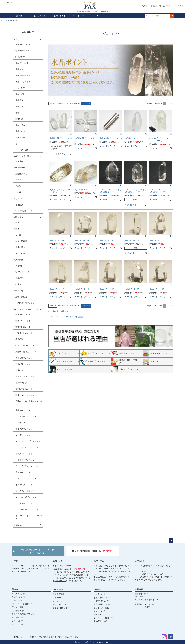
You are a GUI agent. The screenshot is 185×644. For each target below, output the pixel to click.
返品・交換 (99, 561)
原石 (17, 144)
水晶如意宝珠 (21, 106)
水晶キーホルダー (23, 75)
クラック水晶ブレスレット (27, 509)
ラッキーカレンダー (61, 608)
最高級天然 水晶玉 (23, 51)
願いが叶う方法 (18, 611)
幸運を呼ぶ (20, 247)
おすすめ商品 (39, 16)
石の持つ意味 (17, 607)
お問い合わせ (20, 637)
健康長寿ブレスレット (25, 358)
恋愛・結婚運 (21, 241)
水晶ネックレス (22, 69)
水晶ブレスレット (23, 44)
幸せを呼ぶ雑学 (18, 617)
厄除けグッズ (21, 174)
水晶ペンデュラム (23, 82)
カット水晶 (20, 88)
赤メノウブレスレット (25, 485)
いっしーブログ (18, 624)
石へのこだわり (18, 594)
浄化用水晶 (20, 137)
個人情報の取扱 (72, 637)
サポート (98, 589)
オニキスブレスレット (25, 429)
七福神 (18, 192)
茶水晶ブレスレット (24, 454)
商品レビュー (58, 601)
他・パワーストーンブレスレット (29, 517)
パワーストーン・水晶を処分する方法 (67, 317)
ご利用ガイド (165, 6)
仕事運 (18, 235)
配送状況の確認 (100, 621)
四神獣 (18, 186)
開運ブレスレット (23, 321)
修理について (99, 611)
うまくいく (20, 199)
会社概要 (139, 589)
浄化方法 (97, 614)
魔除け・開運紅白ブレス (26, 352)
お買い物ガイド (59, 16)
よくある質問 (17, 621)
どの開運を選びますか (25, 303)
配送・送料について (102, 598)
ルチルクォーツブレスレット (28, 441)
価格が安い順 (63, 103)
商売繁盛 (19, 266)
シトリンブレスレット (25, 435)
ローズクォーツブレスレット (28, 491)
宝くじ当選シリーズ (24, 211)
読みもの (16, 589)
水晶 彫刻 (20, 100)
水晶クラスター (22, 125)
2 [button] (168, 103)
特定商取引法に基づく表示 (51, 637)
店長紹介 (148, 607)
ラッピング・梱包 (101, 608)
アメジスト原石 (22, 150)
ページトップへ (171, 541)
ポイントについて (60, 604)
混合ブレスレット (23, 472)
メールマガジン (178, 6)
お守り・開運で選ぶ (23, 156)
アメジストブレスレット (26, 478)
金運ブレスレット (23, 314)
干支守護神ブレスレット (26, 383)
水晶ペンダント (22, 63)
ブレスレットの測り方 (103, 618)
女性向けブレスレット (25, 370)
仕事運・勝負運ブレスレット (28, 345)
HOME (3, 20)
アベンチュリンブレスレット (28, 466)
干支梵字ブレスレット (25, 376)
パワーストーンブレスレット (26, 309)
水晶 (9, 20)
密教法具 (19, 205)
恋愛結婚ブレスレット (25, 339)
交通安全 (19, 284)
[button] (172, 103)
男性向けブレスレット (25, 364)
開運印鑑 (19, 119)
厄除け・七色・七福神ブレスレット (29, 403)
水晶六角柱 (20, 94)
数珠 (17, 113)
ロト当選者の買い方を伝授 (23, 614)
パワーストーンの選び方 (22, 604)
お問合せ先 (140, 561)
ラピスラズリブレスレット (27, 447)
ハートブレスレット (24, 503)
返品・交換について (102, 604)
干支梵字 (19, 161)
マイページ (79, 16)
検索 (172, 16)
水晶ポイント (21, 131)
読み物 (18, 16)
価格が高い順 (75, 103)
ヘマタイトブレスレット (26, 460)
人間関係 (19, 260)
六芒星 (18, 180)
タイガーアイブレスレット (27, 423)
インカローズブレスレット (27, 497)
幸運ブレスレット (23, 327)
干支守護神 (20, 168)
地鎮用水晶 (20, 57)
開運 (17, 229)
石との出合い (17, 600)
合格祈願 (19, 278)
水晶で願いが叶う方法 (60, 311)
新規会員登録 (58, 594)
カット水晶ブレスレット (26, 416)
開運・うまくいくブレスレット (29, 395)
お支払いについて (101, 601)
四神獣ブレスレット (24, 389)
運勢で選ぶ (19, 217)
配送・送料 (58, 561)
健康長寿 (19, 291)
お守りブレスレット (24, 333)
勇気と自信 (20, 253)
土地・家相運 (21, 297)
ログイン (145, 6)
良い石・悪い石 (18, 597)
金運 (17, 222)
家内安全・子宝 (22, 272)
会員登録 (154, 6)
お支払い (16, 561)
